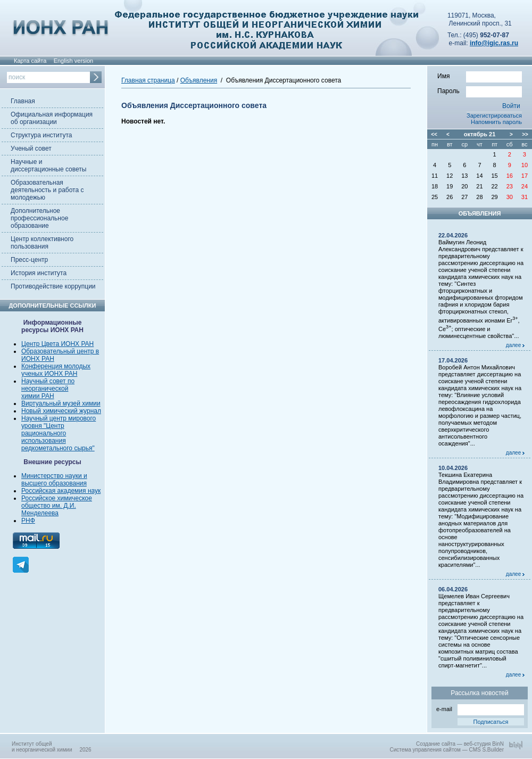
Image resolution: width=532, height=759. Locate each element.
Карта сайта (30, 61)
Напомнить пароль (496, 122)
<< (434, 134)
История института (39, 273)
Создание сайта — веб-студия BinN (460, 744)
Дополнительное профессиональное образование (39, 218)
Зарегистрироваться (494, 115)
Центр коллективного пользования (42, 243)
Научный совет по (48, 381)
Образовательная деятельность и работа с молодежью (47, 190)
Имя (480, 76)
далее (515, 345)
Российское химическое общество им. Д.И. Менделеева (57, 506)
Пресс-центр (29, 260)
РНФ (28, 521)
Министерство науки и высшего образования (54, 480)
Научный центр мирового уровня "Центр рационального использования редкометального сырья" (59, 433)
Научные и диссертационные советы (48, 166)
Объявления (199, 80)
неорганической (45, 389)
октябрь (476, 134)
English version (74, 61)
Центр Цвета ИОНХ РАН (57, 344)
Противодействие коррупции (53, 286)
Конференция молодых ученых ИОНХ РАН (56, 370)
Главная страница (148, 80)
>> (525, 134)
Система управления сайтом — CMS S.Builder (447, 750)
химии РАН (38, 396)
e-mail (480, 708)
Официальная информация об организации (52, 118)
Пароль (480, 90)
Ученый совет (31, 148)
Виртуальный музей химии (61, 403)
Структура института (41, 135)
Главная (23, 101)
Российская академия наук (61, 491)
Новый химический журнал (61, 411)
